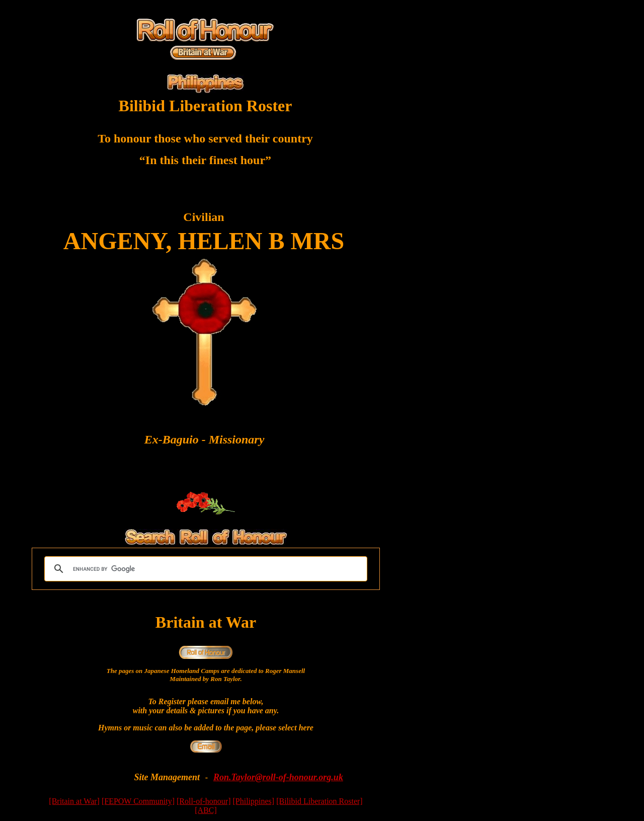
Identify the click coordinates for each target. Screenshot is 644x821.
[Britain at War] (74, 801)
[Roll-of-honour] (204, 801)
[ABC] (206, 810)
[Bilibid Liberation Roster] (319, 801)
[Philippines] (253, 801)
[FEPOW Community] (138, 801)
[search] (204, 569)
